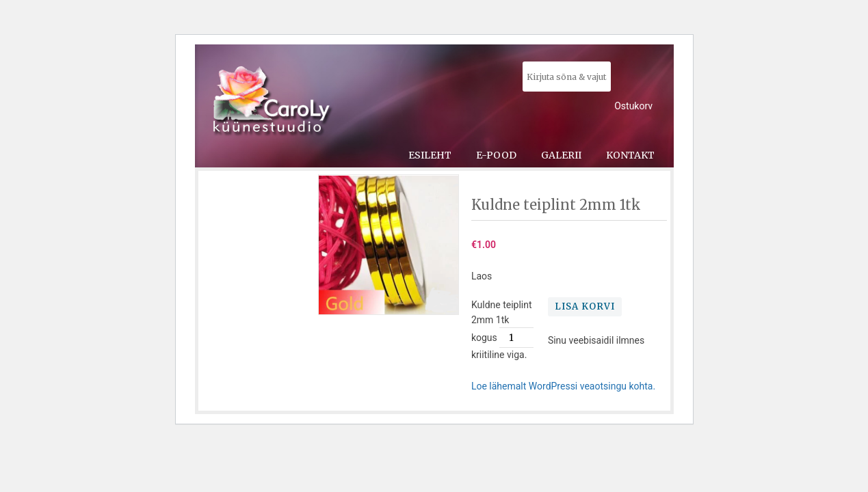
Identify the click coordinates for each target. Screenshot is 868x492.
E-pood (496, 155)
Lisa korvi (585, 306)
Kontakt (630, 155)
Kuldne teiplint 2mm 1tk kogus (502, 321)
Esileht (430, 155)
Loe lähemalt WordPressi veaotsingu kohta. (563, 386)
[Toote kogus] (516, 338)
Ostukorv (633, 106)
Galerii (561, 155)
